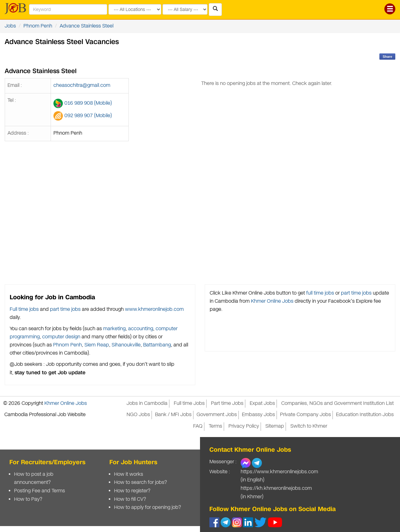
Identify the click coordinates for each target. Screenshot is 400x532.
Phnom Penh (38, 26)
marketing (114, 329)
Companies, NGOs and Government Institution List (337, 403)
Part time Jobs (227, 403)
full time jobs (320, 293)
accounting (141, 329)
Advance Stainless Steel (87, 26)
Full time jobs (24, 309)
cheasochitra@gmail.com (82, 85)
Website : (220, 472)
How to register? (132, 491)
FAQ (198, 426)
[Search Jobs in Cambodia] (215, 10)
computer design (61, 337)
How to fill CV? (130, 499)
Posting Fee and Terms (40, 491)
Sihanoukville (126, 345)
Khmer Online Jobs (272, 301)
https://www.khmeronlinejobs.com (279, 472)
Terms (215, 426)
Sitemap (275, 426)
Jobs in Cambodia (147, 403)
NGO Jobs (138, 415)
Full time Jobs (189, 403)
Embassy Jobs (258, 415)
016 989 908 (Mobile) (88, 103)
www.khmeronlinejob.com (154, 309)
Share (387, 57)
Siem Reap (97, 345)
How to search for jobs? (140, 482)
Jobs (10, 26)
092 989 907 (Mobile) (88, 116)
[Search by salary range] (185, 9)
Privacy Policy (244, 426)
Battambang (157, 345)
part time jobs (65, 309)
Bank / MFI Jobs (173, 415)
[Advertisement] (267, 196)
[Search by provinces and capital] (135, 9)
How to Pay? (28, 499)
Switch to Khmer (309, 426)
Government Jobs (217, 415)
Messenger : (223, 462)
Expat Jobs (262, 403)
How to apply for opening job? (147, 507)
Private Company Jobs (305, 415)
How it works (129, 474)
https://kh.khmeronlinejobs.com (276, 488)
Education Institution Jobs (365, 415)
